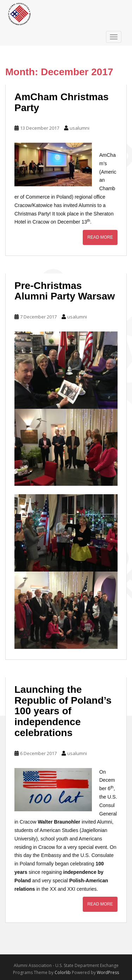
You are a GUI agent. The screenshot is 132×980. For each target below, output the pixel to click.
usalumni (80, 128)
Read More (100, 237)
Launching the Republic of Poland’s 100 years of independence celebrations (63, 711)
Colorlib (63, 972)
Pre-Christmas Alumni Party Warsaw (65, 291)
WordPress (108, 972)
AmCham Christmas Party (62, 102)
